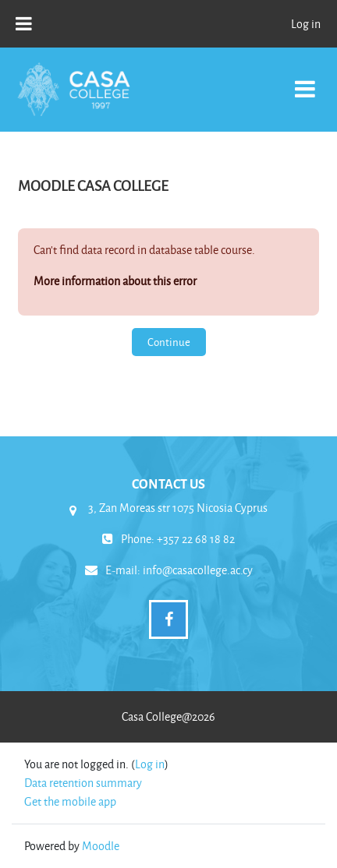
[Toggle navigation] (305, 81)
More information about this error (115, 281)
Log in (306, 24)
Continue (169, 342)
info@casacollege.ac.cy (198, 570)
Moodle (101, 846)
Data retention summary (83, 783)
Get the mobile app (70, 801)
